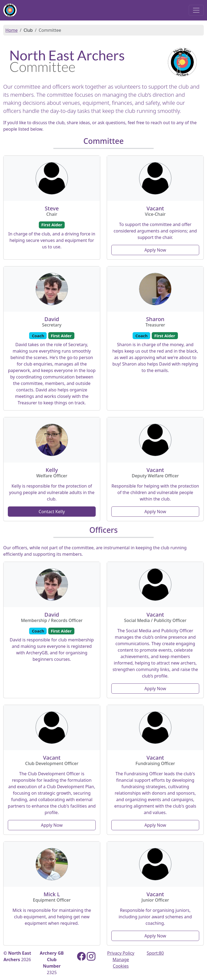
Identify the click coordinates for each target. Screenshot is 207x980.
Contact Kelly (52, 512)
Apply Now (155, 250)
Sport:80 (155, 953)
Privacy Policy (121, 953)
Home (12, 30)
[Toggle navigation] (196, 10)
